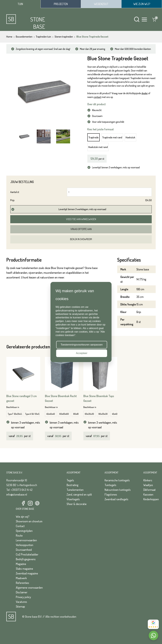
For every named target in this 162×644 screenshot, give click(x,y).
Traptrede (93, 137)
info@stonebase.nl (17, 494)
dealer (145, 93)
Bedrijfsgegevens (26, 559)
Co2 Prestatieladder (27, 554)
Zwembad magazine (27, 573)
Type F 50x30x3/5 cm (15, 414)
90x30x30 (103, 414)
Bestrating (72, 485)
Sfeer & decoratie (77, 504)
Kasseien (148, 494)
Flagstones (111, 494)
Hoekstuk (130, 137)
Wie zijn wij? (23, 517)
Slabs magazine (24, 569)
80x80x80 (78, 414)
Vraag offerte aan (81, 229)
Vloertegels (73, 499)
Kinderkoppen (151, 499)
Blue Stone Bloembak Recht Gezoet (61, 398)
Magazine (21, 564)
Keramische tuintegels (117, 480)
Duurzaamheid (24, 550)
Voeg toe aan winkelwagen (81, 219)
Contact (20, 526)
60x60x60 (64, 414)
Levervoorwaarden (26, 540)
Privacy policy (23, 597)
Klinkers (148, 480)
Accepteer (82, 353)
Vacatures (21, 602)
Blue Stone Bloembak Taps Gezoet (99, 398)
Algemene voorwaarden (29, 588)
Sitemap (20, 606)
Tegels (70, 480)
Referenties (22, 583)
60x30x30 (89, 414)
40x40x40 (51, 414)
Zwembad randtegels (116, 499)
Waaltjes (148, 485)
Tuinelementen (75, 490)
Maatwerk (21, 578)
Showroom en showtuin (29, 521)
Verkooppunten (25, 545)
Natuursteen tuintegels (118, 490)
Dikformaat (150, 490)
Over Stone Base (25, 509)
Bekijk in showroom (81, 239)
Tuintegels (110, 485)
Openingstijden (24, 531)
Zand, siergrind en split (79, 494)
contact (97, 97)
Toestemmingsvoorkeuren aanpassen (82, 345)
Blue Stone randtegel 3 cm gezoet (22, 398)
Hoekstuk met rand (98, 147)
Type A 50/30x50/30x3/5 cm (32, 414)
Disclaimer (22, 592)
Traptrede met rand (112, 137)
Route (19, 535)
